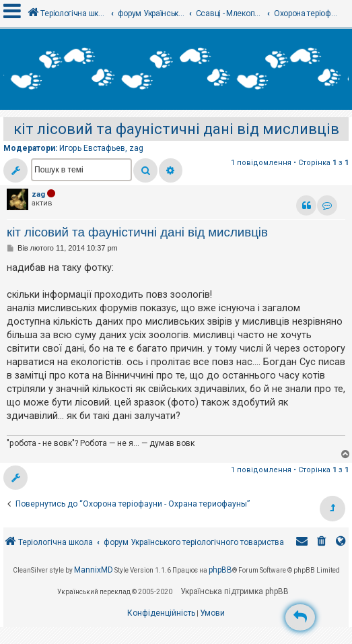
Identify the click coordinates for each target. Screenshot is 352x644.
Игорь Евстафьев (92, 148)
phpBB (220, 570)
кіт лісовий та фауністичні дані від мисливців (176, 129)
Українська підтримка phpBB (235, 591)
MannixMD (94, 570)
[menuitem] (322, 543)
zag (136, 148)
